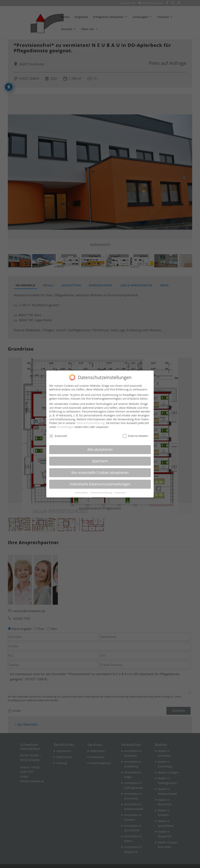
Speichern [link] (100, 461)
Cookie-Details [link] (81, 493)
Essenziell (58, 436)
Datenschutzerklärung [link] (90, 423)
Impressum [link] (120, 493)
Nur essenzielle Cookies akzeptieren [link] (100, 472)
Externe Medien (135, 436)
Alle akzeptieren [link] (100, 449)
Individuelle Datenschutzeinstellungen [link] (100, 484)
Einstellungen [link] (65, 427)
